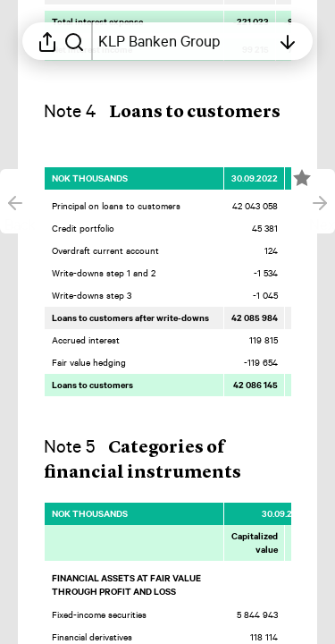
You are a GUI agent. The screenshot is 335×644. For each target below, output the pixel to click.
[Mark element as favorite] (302, 178)
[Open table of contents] (184, 41)
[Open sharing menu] (47, 41)
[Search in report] (74, 41)
